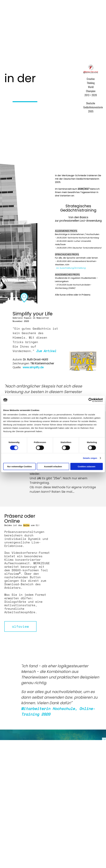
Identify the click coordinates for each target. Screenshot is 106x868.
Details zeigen (90, 458)
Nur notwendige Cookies (19, 466)
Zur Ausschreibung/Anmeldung (71, 268)
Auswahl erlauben (53, 466)
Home (13, 11)
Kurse (34, 11)
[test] (20, 626)
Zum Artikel (46, 351)
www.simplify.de (33, 367)
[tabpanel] (32, 78)
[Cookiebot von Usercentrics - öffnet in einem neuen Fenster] (91, 400)
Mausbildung (75, 11)
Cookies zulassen (87, 466)
